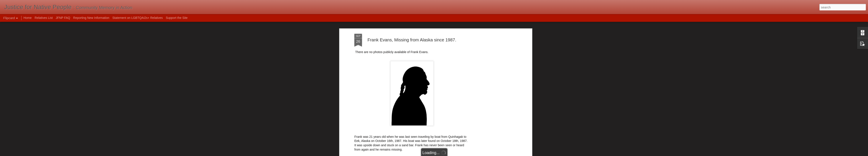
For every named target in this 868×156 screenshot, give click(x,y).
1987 (370, 106)
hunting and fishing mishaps (437, 106)
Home (27, 18)
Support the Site (177, 18)
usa (416, 110)
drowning (392, 106)
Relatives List (44, 18)
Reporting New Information (91, 18)
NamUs (359, 81)
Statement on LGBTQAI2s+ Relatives (138, 18)
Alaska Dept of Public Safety (374, 85)
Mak (434, 101)
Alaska (379, 106)
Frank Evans (408, 106)
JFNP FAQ (63, 18)
